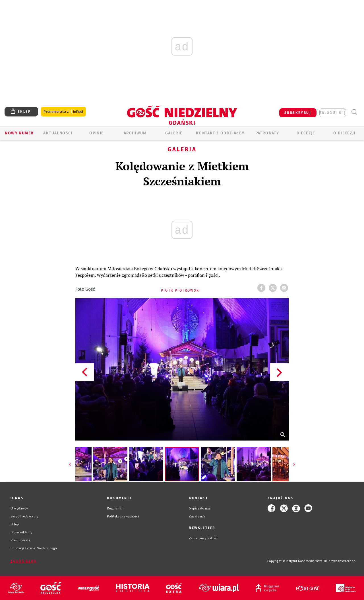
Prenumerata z (63, 112)
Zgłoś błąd (24, 561)
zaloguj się (333, 113)
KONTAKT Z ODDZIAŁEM (221, 133)
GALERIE (174, 133)
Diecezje (306, 133)
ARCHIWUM (135, 133)
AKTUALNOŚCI (58, 133)
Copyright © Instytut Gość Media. (291, 561)
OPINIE (96, 133)
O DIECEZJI (344, 133)
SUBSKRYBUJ (298, 113)
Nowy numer (19, 133)
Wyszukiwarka (354, 112)
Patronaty (267, 133)
